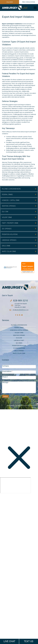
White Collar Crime (19, 353)
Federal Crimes (19, 328)
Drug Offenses (19, 351)
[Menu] (35, 8)
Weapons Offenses (19, 335)
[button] (19, 189)
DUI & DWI (19, 338)
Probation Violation (19, 346)
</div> (15, 485)
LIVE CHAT (9, 641)
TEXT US (29, 641)
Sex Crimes (19, 343)
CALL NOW (10, 2)
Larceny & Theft (19, 340)
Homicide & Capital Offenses (19, 330)
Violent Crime (19, 333)
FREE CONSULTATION (29, 2)
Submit (5, 396)
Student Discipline (19, 348)
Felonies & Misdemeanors (19, 325)
